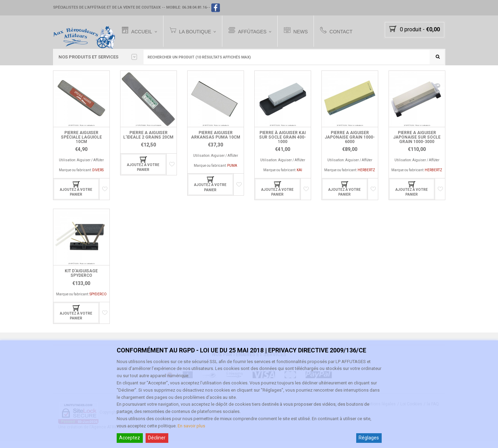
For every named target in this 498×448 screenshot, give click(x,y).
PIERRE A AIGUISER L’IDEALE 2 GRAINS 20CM (148, 142)
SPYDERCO (98, 301)
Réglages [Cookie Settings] (369, 438)
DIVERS (98, 177)
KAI (299, 177)
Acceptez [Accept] (130, 438)
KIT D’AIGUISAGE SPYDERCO (81, 280)
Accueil (144, 31)
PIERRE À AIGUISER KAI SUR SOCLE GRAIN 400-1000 (283, 144)
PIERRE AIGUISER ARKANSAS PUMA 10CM (216, 142)
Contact (343, 31)
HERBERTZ (366, 177)
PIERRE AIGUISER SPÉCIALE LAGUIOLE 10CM (81, 144)
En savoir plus (191, 426)
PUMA (232, 172)
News (303, 31)
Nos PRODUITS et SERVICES (98, 57)
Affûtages (255, 31)
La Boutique (197, 31)
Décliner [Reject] (157, 438)
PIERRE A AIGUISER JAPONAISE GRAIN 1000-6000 (350, 144)
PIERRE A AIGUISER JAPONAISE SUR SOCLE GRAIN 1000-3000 (417, 144)
